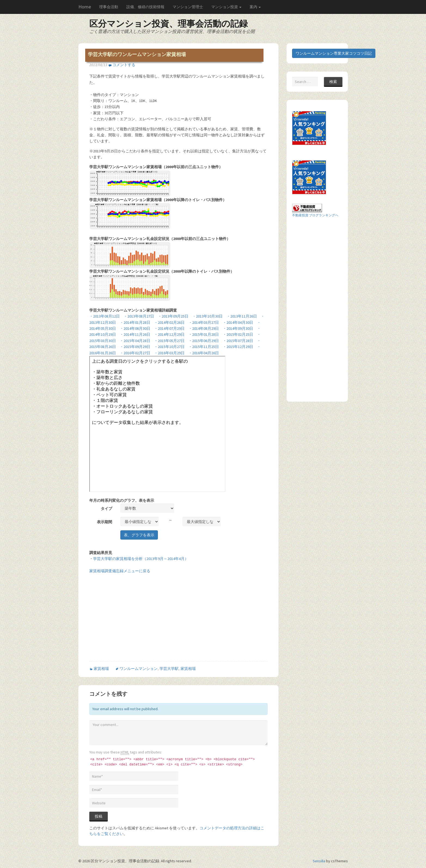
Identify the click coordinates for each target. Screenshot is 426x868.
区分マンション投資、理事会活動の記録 (168, 24)
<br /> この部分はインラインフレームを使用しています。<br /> (157, 424)
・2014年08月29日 (204, 328)
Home (85, 7)
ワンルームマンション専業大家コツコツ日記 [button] (334, 53)
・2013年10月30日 (207, 316)
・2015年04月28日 (135, 341)
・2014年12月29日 (169, 334)
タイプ (106, 509)
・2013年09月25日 (173, 316)
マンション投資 (226, 7)
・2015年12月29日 (238, 347)
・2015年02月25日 (238, 334)
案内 (255, 7)
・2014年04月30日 (238, 322)
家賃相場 (101, 669)
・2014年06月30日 (135, 328)
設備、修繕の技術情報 (145, 7)
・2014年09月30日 (238, 328)
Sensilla (319, 861)
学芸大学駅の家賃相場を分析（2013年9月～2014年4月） (141, 559)
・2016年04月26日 (204, 353)
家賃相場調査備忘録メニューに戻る (120, 571)
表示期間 (105, 522)
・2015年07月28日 (238, 341)
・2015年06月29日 (204, 341)
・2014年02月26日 (169, 322)
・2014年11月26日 (135, 334)
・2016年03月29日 (169, 353)
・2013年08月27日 (139, 316)
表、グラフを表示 (139, 535)
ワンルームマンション (139, 669)
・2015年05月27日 (169, 341)
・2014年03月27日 (204, 322)
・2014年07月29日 (169, 328)
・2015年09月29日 (135, 347)
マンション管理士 (188, 7)
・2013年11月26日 (242, 316)
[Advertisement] (135, 621)
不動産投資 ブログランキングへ (315, 215)
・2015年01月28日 (204, 334)
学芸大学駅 (169, 669)
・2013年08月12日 (105, 316)
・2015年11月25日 (204, 347)
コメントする (124, 65)
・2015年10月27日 (169, 347)
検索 (333, 82)
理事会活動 (109, 7)
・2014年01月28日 (135, 322)
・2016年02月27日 (135, 353)
